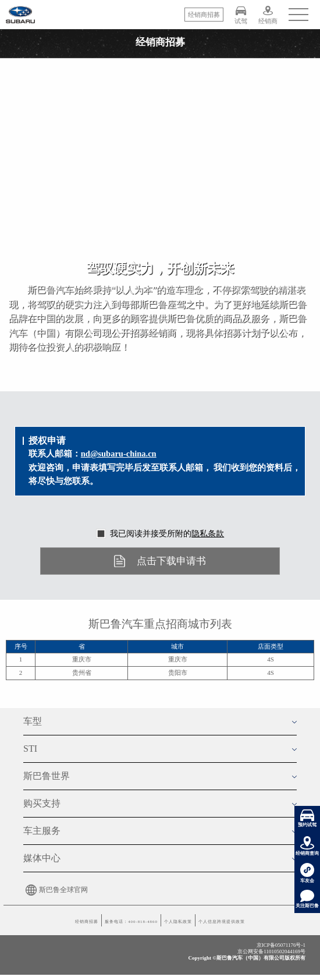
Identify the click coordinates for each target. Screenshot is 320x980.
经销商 (268, 15)
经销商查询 (307, 846)
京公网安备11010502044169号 (271, 963)
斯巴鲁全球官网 (56, 890)
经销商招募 (29, 926)
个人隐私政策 (190, 926)
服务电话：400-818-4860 (107, 926)
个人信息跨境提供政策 (269, 926)
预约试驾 (307, 818)
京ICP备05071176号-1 (281, 957)
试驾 (241, 15)
